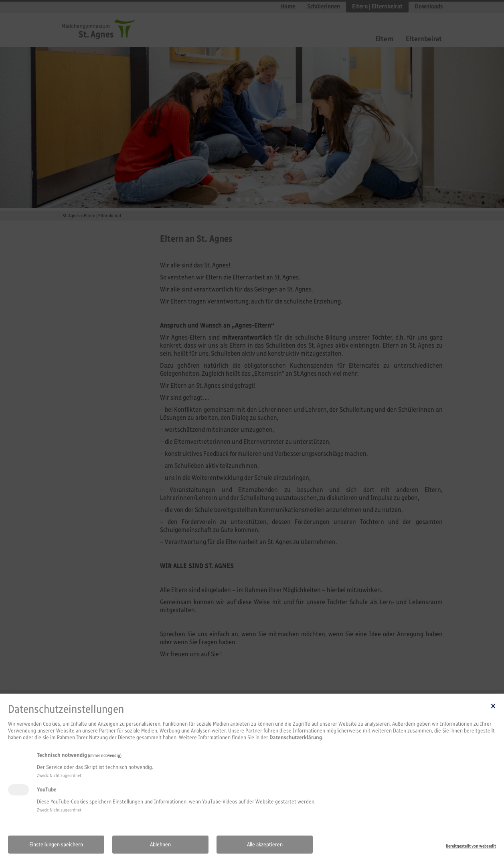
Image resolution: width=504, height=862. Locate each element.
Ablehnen (160, 845)
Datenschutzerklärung (296, 738)
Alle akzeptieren (265, 845)
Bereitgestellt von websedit (471, 846)
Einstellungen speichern (56, 845)
